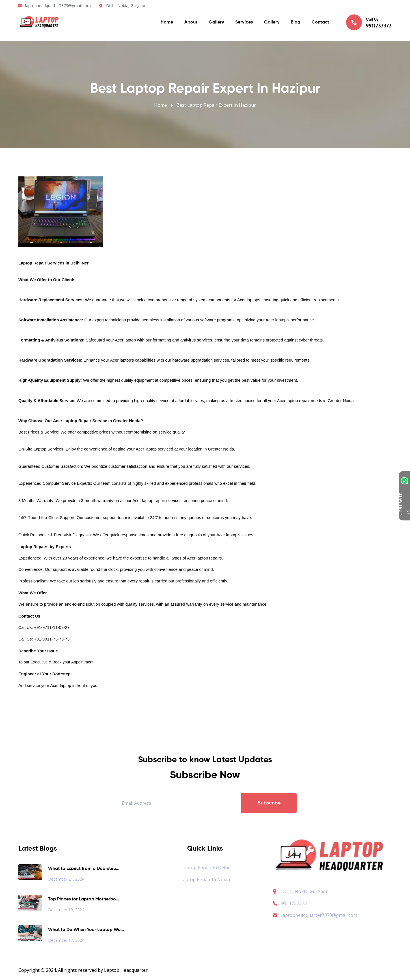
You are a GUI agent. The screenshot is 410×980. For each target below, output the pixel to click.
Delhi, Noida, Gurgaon (305, 891)
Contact (320, 23)
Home (167, 23)
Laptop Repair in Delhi (205, 868)
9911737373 (290, 903)
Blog (295, 23)
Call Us (369, 23)
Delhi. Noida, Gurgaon (126, 6)
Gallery (216, 23)
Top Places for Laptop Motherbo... (84, 899)
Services (244, 23)
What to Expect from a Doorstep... (84, 869)
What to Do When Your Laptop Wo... (86, 930)
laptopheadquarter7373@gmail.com (58, 6)
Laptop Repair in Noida (205, 879)
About (191, 23)
